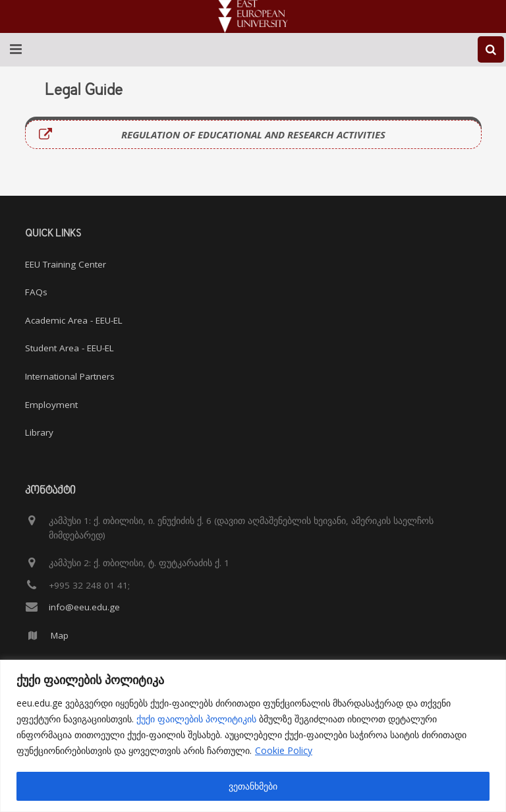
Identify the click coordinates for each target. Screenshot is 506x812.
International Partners (70, 376)
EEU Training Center (66, 264)
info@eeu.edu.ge (84, 607)
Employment (51, 405)
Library (39, 432)
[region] (253, 736)
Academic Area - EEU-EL (74, 320)
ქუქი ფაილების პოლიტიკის (196, 719)
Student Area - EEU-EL (70, 348)
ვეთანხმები (253, 786)
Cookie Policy (284, 750)
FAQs (36, 292)
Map (60, 635)
